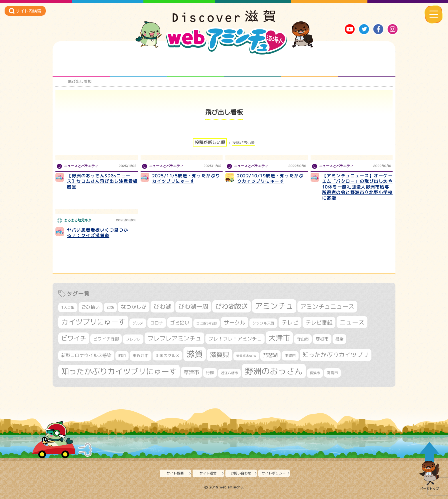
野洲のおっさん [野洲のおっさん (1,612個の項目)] (274, 371)
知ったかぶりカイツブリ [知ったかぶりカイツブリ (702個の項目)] (336, 355)
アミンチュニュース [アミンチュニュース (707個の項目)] (327, 306)
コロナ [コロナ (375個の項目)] (157, 323)
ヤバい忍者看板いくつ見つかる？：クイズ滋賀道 (98, 233)
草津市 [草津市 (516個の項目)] (191, 372)
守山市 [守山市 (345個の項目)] (303, 339)
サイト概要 (175, 473)
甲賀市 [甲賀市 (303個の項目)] (290, 356)
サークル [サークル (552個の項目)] (235, 322)
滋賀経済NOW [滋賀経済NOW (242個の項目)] (246, 356)
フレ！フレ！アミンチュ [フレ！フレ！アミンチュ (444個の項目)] (235, 339)
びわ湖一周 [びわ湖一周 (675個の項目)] (193, 307)
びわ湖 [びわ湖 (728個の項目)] (162, 306)
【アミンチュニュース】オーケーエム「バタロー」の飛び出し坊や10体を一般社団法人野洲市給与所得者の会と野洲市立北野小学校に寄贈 (357, 187)
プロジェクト (310, 65)
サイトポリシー (274, 473)
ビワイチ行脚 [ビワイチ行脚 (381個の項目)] (106, 339)
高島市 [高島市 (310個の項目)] (332, 373)
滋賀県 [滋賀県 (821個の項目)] (220, 355)
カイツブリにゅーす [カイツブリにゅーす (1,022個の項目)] (93, 322)
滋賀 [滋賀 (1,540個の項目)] (195, 354)
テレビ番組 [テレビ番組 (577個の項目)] (319, 322)
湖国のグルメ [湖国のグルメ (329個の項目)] (167, 355)
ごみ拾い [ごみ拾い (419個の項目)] (91, 307)
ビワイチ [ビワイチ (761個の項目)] (74, 338)
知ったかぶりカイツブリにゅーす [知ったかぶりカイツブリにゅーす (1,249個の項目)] (119, 371)
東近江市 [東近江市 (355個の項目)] (141, 356)
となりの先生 (138, 65)
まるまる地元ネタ (253, 65)
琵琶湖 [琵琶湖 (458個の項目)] (270, 355)
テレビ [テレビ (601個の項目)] (290, 322)
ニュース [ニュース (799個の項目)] (352, 322)
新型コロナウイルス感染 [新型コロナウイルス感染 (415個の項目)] (86, 355)
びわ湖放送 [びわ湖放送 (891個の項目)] (232, 306)
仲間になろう (196, 65)
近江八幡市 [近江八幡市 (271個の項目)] (229, 373)
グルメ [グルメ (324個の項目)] (138, 323)
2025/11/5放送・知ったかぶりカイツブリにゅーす (186, 179)
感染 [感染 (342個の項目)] (339, 339)
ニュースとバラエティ (367, 65)
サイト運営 (208, 473)
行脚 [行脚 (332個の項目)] (210, 373)
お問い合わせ (241, 473)
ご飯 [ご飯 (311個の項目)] (110, 307)
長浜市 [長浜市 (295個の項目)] (315, 373)
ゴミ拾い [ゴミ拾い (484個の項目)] (180, 323)
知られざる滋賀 (81, 65)
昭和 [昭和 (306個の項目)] (122, 356)
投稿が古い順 (243, 143)
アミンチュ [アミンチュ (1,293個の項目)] (274, 306)
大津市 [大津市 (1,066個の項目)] (279, 338)
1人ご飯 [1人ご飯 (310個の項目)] (68, 307)
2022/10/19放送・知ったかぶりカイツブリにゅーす (270, 179)
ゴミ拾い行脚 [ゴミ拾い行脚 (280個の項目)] (207, 323)
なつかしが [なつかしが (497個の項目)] (134, 307)
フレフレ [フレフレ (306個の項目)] (133, 339)
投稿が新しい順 (210, 142)
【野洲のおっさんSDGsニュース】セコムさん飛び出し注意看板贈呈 (102, 181)
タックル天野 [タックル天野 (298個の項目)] (263, 323)
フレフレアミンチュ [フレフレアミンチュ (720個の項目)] (174, 338)
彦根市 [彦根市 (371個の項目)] (322, 339)
